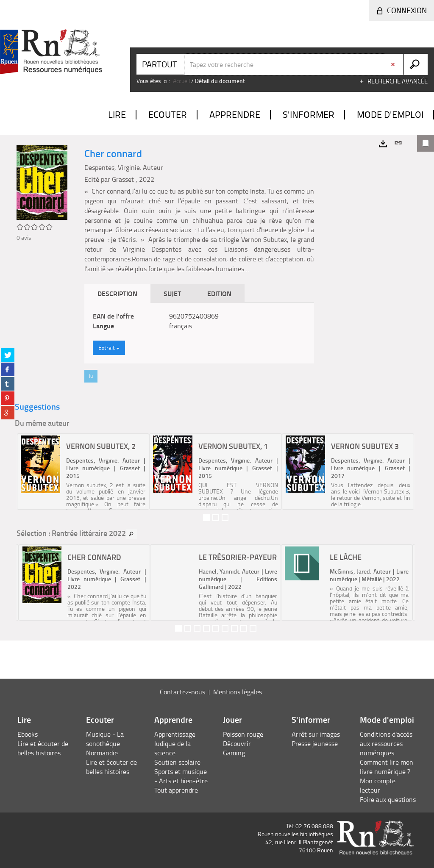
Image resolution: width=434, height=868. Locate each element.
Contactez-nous (182, 692)
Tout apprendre (176, 790)
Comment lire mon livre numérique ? (387, 767)
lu (91, 376)
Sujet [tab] (172, 293)
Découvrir (237, 743)
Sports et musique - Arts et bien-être (181, 776)
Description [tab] (117, 293)
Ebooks (28, 734)
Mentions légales (238, 692)
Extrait (109, 348)
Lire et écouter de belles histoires (43, 748)
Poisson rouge (243, 734)
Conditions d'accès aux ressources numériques (386, 743)
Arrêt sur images (316, 734)
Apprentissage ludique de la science (175, 743)
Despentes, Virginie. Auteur (124, 167)
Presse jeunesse (315, 743)
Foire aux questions (388, 799)
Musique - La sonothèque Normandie (105, 743)
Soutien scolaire (177, 762)
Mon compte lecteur (378, 785)
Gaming (234, 753)
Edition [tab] (219, 293)
